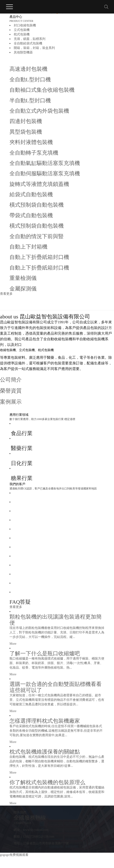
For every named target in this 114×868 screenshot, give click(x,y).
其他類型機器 (23, 52)
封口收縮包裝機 (25, 25)
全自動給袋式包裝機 (28, 43)
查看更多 (6, 294)
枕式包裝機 (22, 34)
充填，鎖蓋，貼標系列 (30, 39)
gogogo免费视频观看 (14, 855)
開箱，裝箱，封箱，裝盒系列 (34, 48)
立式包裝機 (22, 30)
